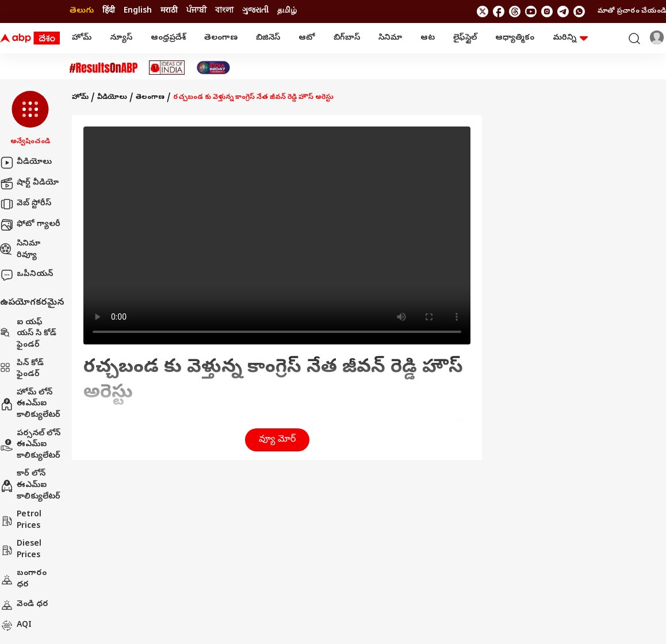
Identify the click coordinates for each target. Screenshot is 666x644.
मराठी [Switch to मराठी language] (169, 11)
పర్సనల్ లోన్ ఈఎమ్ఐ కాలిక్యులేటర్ (30, 445)
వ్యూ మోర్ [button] (277, 440)
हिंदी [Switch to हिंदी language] (109, 11)
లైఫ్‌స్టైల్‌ (465, 38)
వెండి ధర (24, 605)
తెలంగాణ (221, 38)
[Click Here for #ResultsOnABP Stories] (104, 68)
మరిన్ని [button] (570, 38)
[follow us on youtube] (531, 11)
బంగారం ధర (23, 579)
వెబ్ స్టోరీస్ (26, 204)
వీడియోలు (26, 163)
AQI (16, 626)
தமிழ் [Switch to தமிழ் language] (287, 11)
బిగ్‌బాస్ (347, 38)
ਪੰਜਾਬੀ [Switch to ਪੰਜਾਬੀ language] (196, 11)
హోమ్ (82, 38)
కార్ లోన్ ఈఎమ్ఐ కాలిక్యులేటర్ (30, 485)
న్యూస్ (121, 38)
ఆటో (307, 38)
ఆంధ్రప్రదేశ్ (168, 38)
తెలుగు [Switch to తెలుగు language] (82, 11)
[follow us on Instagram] (547, 11)
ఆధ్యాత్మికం (515, 38)
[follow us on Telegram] (563, 11)
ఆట (428, 38)
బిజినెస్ (268, 38)
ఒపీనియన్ (26, 275)
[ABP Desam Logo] (30, 39)
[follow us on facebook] (499, 11)
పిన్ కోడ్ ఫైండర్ (22, 369)
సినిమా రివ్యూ (20, 250)
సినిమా (390, 38)
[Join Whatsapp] (579, 11)
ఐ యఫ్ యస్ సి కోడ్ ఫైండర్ (28, 334)
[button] (30, 119)
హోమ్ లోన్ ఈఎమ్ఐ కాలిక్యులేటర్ (30, 404)
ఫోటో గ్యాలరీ (30, 225)
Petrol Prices (21, 521)
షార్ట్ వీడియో (29, 183)
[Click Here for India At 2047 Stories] (213, 68)
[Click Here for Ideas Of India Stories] (167, 68)
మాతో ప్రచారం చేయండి (632, 11)
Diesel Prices (21, 550)
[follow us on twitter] (483, 11)
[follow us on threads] (515, 11)
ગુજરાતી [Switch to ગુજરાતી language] (255, 11)
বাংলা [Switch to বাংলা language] (224, 11)
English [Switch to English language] (138, 11)
